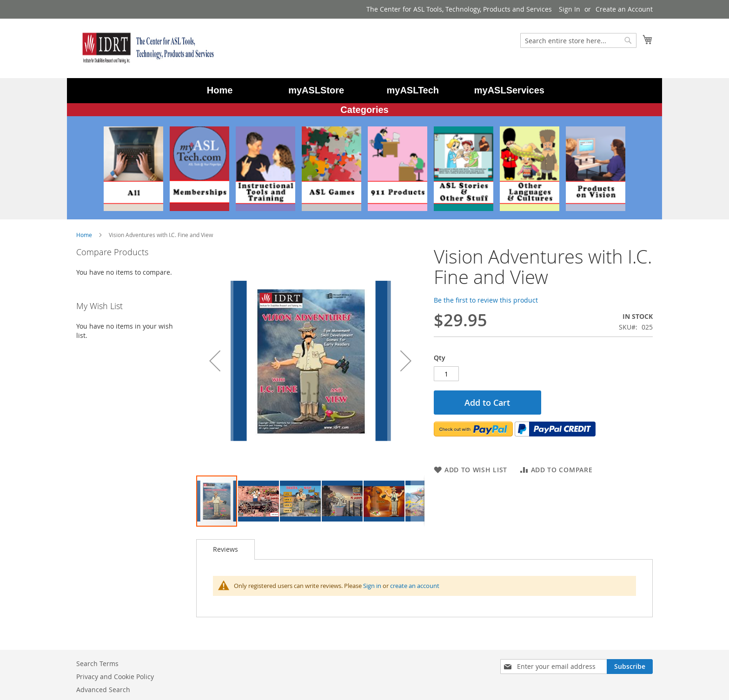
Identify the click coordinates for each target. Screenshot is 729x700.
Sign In (570, 9)
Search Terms (97, 664)
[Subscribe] (630, 667)
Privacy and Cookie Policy (115, 677)
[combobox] (578, 40)
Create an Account (624, 9)
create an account (415, 586)
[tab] (225, 549)
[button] (215, 360)
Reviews (225, 549)
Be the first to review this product (486, 300)
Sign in (372, 586)
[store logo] (146, 48)
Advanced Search (103, 690)
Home (84, 235)
